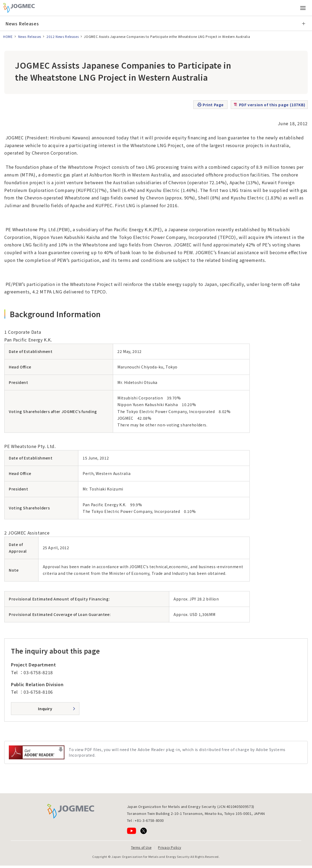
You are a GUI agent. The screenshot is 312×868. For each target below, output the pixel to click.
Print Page (210, 105)
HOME (8, 36)
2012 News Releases (63, 36)
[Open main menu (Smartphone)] (303, 8)
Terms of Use (141, 847)
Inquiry (45, 709)
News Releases (22, 23)
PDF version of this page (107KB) (269, 105)
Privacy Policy (170, 847)
